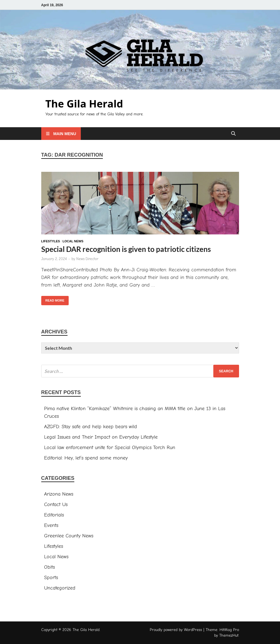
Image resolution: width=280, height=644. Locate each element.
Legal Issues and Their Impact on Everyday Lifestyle (101, 437)
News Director (87, 259)
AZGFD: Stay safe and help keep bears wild (91, 427)
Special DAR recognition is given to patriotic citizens (126, 249)
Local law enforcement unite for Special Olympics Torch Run (110, 448)
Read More (53, 299)
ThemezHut (229, 635)
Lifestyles (51, 241)
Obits (49, 567)
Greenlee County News (69, 536)
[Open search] (233, 134)
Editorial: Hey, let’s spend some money (86, 458)
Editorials (54, 515)
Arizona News (59, 494)
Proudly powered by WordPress (176, 630)
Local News (73, 241)
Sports (51, 578)
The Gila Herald (84, 104)
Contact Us (56, 505)
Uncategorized (60, 588)
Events (51, 525)
